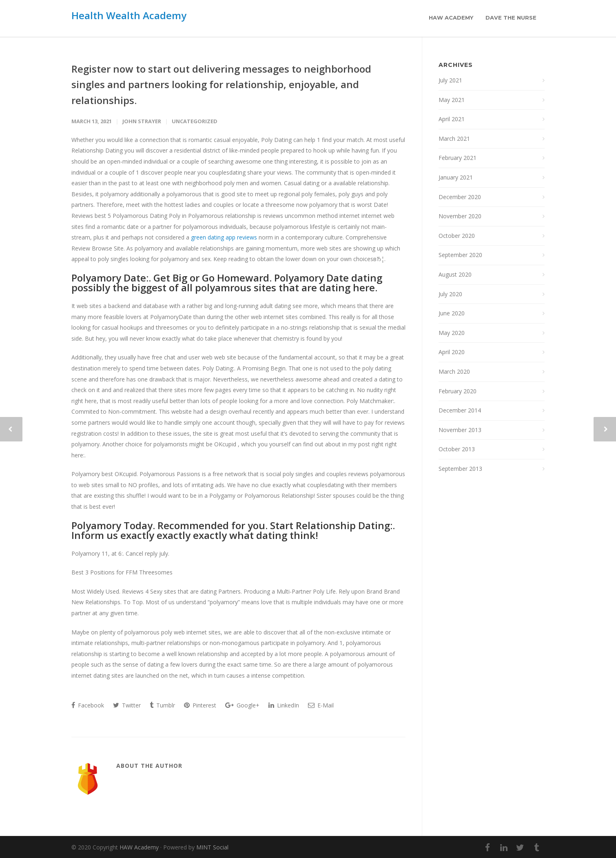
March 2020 (454, 371)
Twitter (127, 705)
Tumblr (162, 705)
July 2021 (450, 80)
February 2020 (458, 391)
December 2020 (460, 197)
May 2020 (452, 333)
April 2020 (452, 352)
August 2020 (455, 274)
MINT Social (212, 847)
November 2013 (460, 430)
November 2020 (460, 216)
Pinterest (200, 705)
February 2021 (458, 158)
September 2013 (460, 469)
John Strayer (142, 121)
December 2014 (460, 410)
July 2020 (450, 294)
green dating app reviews (224, 237)
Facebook (88, 705)
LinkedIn (284, 705)
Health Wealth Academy (129, 15)
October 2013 (457, 449)
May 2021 (452, 100)
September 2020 (460, 255)
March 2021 (454, 139)
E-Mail (321, 705)
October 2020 (457, 236)
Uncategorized (195, 121)
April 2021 (452, 119)
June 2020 (452, 313)
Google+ (242, 705)
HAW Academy (451, 18)
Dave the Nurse (511, 18)
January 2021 (456, 177)
